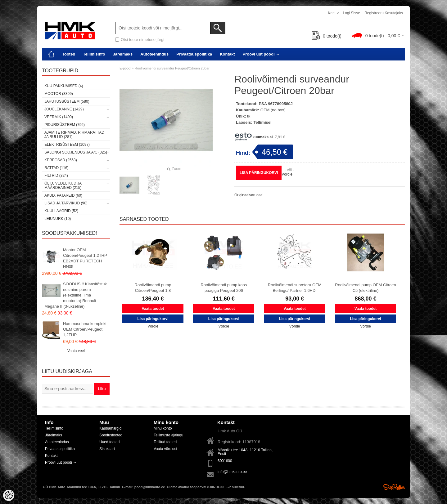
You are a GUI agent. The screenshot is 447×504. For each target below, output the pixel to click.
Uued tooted (109, 442)
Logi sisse (352, 13)
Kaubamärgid (110, 428)
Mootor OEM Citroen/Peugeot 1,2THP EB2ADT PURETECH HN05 (85, 258)
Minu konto (163, 428)
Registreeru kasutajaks (384, 13)
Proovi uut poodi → (261, 54)
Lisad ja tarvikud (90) (66, 203)
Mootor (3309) (59, 94)
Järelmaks (123, 54)
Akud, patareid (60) (63, 195)
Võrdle (287, 174)
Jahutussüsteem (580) (67, 101)
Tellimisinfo (94, 54)
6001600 (225, 461)
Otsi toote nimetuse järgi (142, 40)
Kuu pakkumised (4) (64, 86)
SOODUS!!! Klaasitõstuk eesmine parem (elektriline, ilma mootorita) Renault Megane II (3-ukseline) (76, 295)
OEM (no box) (273, 110)
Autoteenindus (154, 54)
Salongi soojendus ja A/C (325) (76, 152)
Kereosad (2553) (61, 160)
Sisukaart (107, 449)
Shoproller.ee (394, 487)
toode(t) (327, 36)
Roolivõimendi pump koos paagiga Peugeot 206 (224, 288)
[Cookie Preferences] (9, 495)
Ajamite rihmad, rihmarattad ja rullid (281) (74, 135)
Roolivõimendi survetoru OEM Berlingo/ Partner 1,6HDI (295, 288)
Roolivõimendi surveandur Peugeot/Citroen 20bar (172, 68)
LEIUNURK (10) (58, 219)
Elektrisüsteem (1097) (67, 145)
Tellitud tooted (165, 442)
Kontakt (227, 54)
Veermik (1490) (59, 117)
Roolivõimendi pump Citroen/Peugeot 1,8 (153, 288)
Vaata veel (76, 351)
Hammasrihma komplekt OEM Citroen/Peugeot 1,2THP (85, 329)
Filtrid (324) (56, 176)
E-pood (125, 68)
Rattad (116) (56, 168)
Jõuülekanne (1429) (64, 109)
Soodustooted (111, 435)
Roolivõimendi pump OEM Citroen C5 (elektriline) (366, 288)
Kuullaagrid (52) (61, 211)
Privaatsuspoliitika (194, 54)
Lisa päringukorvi (259, 173)
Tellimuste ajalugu (168, 435)
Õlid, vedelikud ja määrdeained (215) (63, 185)
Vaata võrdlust (165, 449)
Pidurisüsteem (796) (65, 125)
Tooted (69, 54)
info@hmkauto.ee (232, 472)
